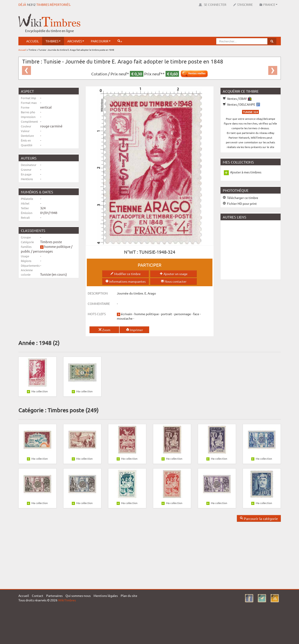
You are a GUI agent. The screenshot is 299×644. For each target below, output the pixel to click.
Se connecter (213, 4)
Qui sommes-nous (78, 596)
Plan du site (129, 596)
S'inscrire (243, 4)
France (268, 4)
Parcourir (101, 41)
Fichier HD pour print (240, 203)
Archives (76, 41)
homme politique (57, 246)
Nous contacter (174, 281)
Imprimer (134, 330)
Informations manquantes (125, 281)
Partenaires (54, 596)
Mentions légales (106, 596)
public (26, 251)
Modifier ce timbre (125, 274)
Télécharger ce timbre (240, 198)
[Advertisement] (199, 24)
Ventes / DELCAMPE (241, 104)
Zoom (104, 330)
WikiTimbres (67, 600)
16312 (31, 4)
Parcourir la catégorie (259, 518)
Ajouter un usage (174, 274)
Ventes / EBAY (237, 98)
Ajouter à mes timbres (246, 172)
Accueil (33, 41)
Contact (38, 596)
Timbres (53, 41)
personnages (43, 251)
